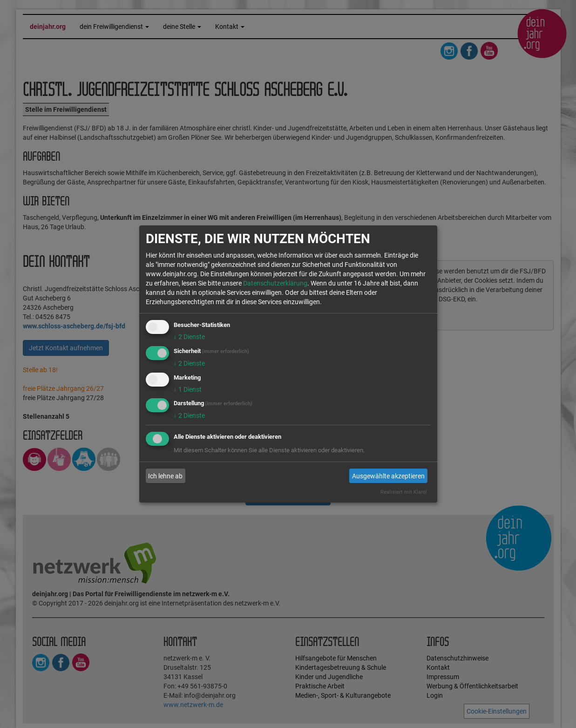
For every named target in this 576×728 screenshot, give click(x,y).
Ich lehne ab (165, 476)
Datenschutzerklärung (275, 283)
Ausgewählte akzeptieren (388, 476)
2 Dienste (189, 337)
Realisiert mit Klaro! (404, 492)
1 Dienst (188, 389)
